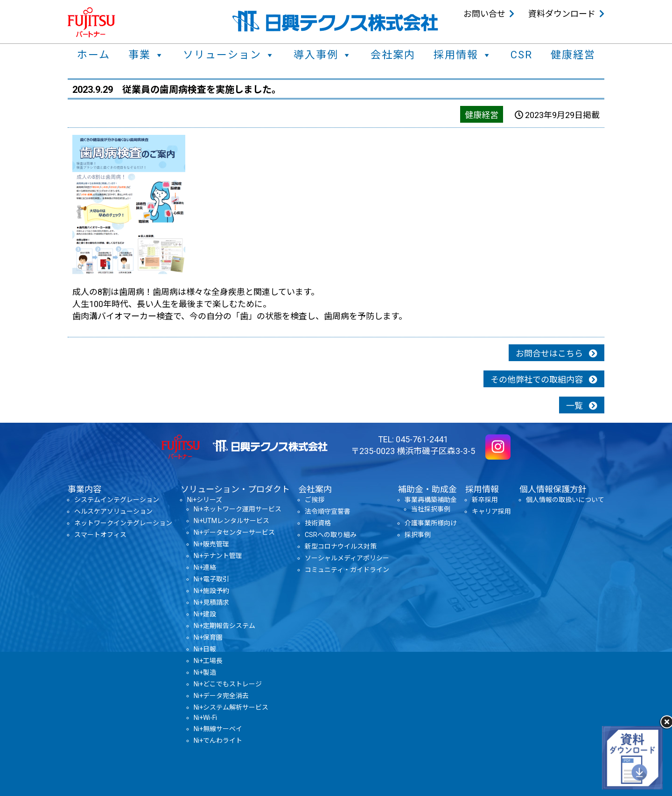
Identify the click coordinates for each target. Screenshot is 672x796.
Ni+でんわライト (218, 740)
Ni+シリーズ (205, 500)
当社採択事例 (431, 509)
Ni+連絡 (205, 567)
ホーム (94, 55)
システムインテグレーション (117, 500)
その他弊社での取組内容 (544, 380)
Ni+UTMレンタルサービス (231, 521)
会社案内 (393, 55)
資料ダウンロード (562, 14)
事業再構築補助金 (431, 500)
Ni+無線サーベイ (218, 729)
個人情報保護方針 (553, 489)
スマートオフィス (100, 535)
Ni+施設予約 (211, 591)
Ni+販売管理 (211, 544)
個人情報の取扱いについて (565, 500)
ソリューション (229, 55)
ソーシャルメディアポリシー (347, 558)
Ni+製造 (205, 672)
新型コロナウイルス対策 (341, 546)
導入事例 (323, 55)
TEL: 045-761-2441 (413, 439)
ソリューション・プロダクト (235, 489)
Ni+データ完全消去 (221, 696)
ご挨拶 (315, 500)
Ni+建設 (205, 614)
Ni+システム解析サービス (231, 707)
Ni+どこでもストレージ (228, 684)
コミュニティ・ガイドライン (347, 570)
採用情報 (463, 55)
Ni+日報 (205, 649)
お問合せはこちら (556, 353)
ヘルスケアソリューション (113, 511)
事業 (147, 55)
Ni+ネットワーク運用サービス (238, 509)
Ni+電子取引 (211, 579)
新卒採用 (485, 500)
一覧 (582, 406)
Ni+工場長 (208, 661)
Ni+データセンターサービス (234, 532)
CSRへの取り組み (331, 535)
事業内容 (84, 489)
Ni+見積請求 (211, 602)
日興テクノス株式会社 (335, 21)
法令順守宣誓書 (328, 511)
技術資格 (318, 523)
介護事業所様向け (431, 523)
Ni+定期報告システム (224, 626)
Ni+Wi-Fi (205, 718)
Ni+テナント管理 (218, 556)
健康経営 (573, 55)
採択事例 (418, 535)
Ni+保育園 (208, 637)
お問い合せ (484, 14)
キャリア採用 (491, 511)
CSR (521, 55)
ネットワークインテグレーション (123, 523)
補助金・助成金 (427, 489)
